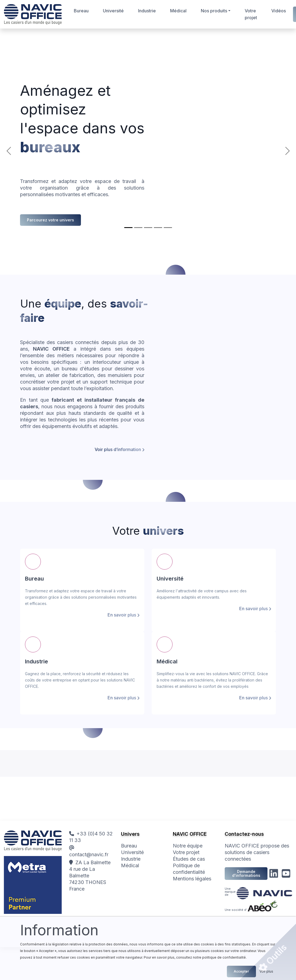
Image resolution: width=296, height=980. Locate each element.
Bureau (81, 11)
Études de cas (189, 859)
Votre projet (251, 14)
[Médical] (158, 228)
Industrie (147, 11)
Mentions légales (192, 879)
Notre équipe (188, 846)
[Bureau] (128, 228)
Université (113, 11)
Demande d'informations (246, 873)
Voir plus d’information (118, 449)
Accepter (241, 971)
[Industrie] (148, 228)
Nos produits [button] (214, 11)
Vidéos (279, 11)
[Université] (138, 228)
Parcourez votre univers (50, 220)
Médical (178, 11)
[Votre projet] (168, 228)
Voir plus (266, 971)
